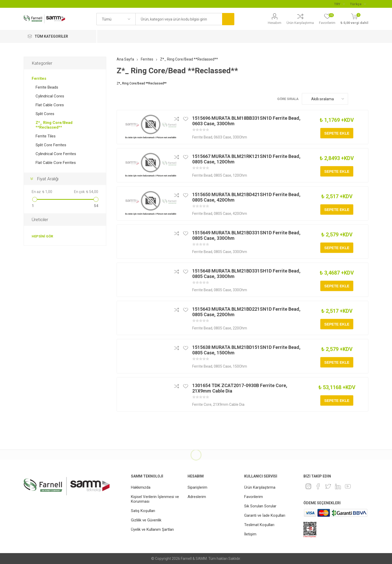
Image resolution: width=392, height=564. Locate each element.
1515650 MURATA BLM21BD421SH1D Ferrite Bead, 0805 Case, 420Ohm (246, 197)
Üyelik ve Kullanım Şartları (152, 529)
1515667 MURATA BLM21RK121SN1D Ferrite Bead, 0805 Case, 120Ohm (246, 159)
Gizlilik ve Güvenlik (146, 520)
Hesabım (275, 23)
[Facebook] (318, 486)
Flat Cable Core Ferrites (56, 163)
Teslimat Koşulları (259, 525)
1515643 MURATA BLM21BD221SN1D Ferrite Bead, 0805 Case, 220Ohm (246, 312)
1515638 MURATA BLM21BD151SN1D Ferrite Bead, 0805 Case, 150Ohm (246, 350)
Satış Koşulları (143, 511)
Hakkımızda (141, 487)
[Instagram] (308, 486)
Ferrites (39, 78)
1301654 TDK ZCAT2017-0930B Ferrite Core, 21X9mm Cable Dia (240, 388)
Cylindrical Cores (50, 96)
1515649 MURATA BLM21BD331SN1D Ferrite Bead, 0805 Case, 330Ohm (246, 235)
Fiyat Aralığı (48, 179)
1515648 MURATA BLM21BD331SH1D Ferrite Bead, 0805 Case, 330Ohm (246, 274)
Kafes (355, 99)
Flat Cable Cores (50, 105)
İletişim (250, 534)
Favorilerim (254, 497)
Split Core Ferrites (51, 145)
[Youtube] (348, 486)
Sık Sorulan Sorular (260, 506)
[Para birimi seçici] (339, 4)
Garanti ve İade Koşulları (265, 515)
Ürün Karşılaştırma (300, 23)
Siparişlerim (197, 487)
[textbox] (179, 19)
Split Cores (45, 114)
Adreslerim (197, 497)
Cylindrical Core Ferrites (56, 154)
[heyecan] (328, 486)
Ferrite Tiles (46, 136)
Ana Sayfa (125, 59)
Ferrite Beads (47, 87)
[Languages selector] (358, 4)
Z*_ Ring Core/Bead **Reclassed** (54, 125)
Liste (364, 99)
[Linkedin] (338, 486)
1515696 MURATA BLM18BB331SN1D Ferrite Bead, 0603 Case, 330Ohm (246, 121)
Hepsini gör (42, 236)
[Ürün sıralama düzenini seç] (325, 99)
